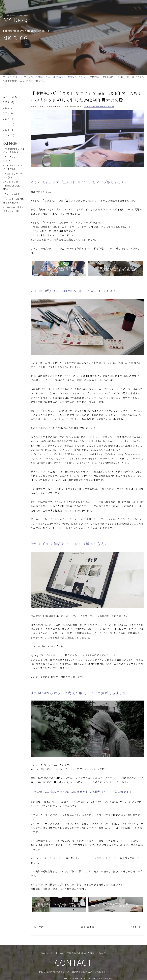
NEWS (100, 8)
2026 (6, 102)
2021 (6, 124)
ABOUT (68, 8)
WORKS (91, 8)
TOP (60, 8)
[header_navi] (137, 19)
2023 (6, 113)
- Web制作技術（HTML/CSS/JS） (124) (12, 186)
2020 (6, 130)
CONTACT (120, 8)
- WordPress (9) (11, 194)
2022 (6, 119)
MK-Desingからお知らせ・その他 (99, 106)
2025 (6, 108)
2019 (6, 135)
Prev (41, 927)
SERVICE (79, 8)
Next (133, 927)
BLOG (109, 8)
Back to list (87, 927)
